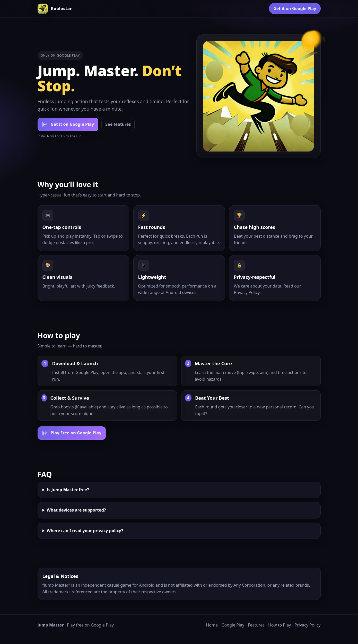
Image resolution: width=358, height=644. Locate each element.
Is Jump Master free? (68, 490)
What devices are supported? (76, 510)
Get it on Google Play (295, 8)
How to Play (280, 625)
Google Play (233, 625)
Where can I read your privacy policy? (85, 531)
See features (118, 124)
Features (256, 625)
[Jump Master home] (55, 9)
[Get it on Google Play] (68, 124)
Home (212, 625)
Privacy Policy (247, 292)
